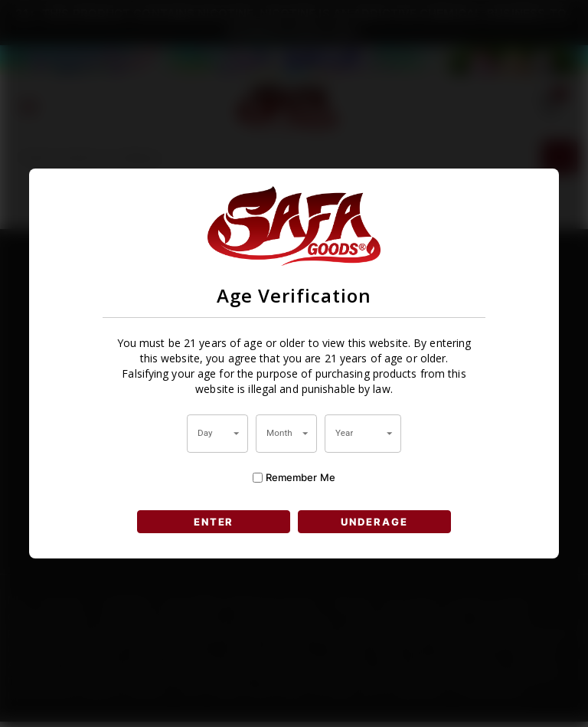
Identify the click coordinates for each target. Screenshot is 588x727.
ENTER (213, 522)
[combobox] (217, 434)
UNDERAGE (376, 522)
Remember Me (294, 477)
